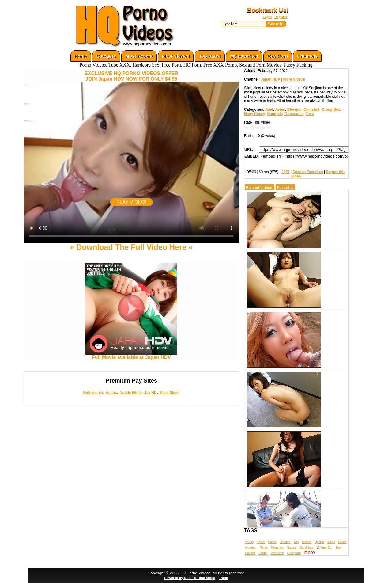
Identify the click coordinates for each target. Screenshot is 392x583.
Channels (307, 56)
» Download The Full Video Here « (131, 247)
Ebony (263, 553)
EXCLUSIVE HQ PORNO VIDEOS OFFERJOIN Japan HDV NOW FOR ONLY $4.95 (131, 76)
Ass (296, 542)
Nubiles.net (93, 393)
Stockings (306, 548)
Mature (307, 542)
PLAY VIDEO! (131, 202)
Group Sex (331, 109)
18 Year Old (324, 548)
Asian (280, 109)
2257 (286, 172)
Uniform (285, 542)
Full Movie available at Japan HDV (131, 355)
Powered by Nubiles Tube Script (190, 578)
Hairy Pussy (255, 114)
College (250, 553)
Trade (223, 578)
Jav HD (151, 393)
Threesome (294, 114)
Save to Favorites (308, 172)
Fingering (277, 548)
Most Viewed (176, 56)
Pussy (272, 542)
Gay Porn (278, 56)
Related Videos (259, 188)
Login (267, 17)
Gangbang (294, 553)
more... (311, 553)
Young (249, 542)
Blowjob (294, 109)
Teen (339, 548)
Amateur (251, 548)
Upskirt (319, 542)
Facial (261, 542)
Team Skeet (170, 393)
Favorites (285, 188)
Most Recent (139, 56)
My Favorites (244, 56)
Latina (343, 542)
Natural (292, 548)
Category (106, 56)
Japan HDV (271, 79)
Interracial (277, 553)
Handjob (274, 114)
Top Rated (210, 56)
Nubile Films (131, 393)
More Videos (294, 79)
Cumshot (311, 109)
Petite (264, 548)
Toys (310, 114)
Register (281, 17)
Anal (269, 109)
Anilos (111, 393)
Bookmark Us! (268, 10)
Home (81, 56)
